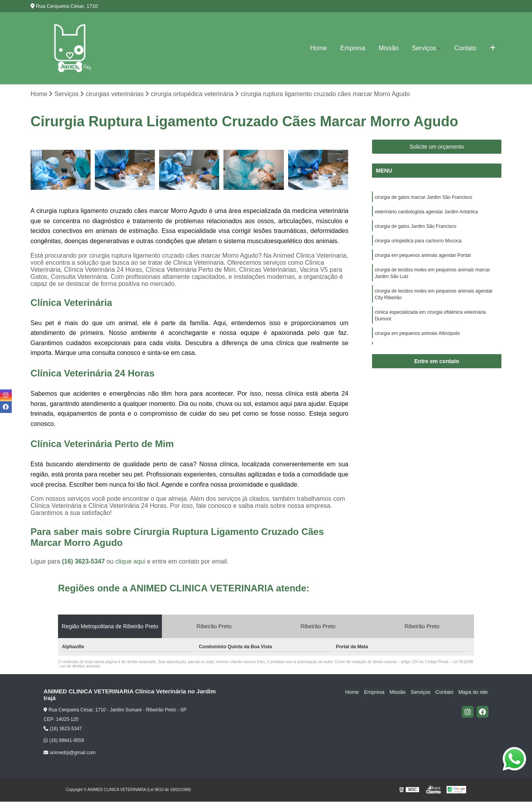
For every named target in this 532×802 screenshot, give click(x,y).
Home (319, 48)
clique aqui (130, 562)
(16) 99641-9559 (64, 741)
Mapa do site (474, 692)
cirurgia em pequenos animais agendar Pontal (423, 257)
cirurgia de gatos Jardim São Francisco (416, 227)
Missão (389, 48)
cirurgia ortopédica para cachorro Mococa (418, 242)
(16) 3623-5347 (84, 562)
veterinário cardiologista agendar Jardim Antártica (426, 213)
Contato (465, 48)
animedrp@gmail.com (69, 753)
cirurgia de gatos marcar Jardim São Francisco (424, 198)
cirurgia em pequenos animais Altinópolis (417, 338)
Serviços (424, 48)
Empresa (353, 48)
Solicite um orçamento (437, 147)
